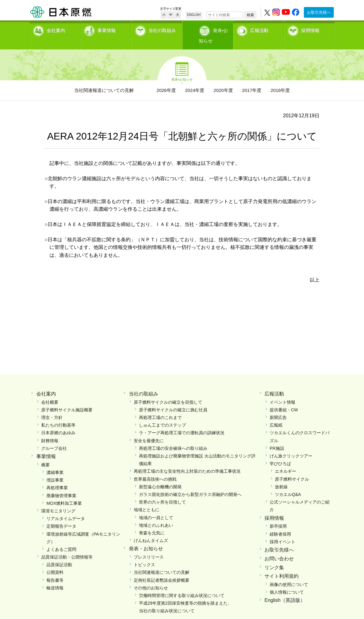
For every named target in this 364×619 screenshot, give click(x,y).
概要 (45, 454)
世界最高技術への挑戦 (155, 468)
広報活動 (259, 29)
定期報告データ (61, 516)
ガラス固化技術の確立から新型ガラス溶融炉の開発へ (190, 484)
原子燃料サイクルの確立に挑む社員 (173, 399)
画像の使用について (289, 574)
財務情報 (50, 430)
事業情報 (107, 29)
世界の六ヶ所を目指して (162, 492)
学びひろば (280, 453)
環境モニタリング (58, 500)
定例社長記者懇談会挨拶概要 (162, 570)
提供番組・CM (284, 399)
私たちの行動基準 (58, 415)
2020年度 (223, 80)
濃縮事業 (55, 462)
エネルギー (286, 461)
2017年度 (252, 80)
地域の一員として (156, 507)
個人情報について (287, 582)
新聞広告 (278, 407)
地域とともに (147, 499)
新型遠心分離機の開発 (160, 476)
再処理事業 (57, 477)
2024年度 (195, 80)
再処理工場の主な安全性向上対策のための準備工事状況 (187, 461)
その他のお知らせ (151, 577)
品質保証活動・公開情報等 (67, 547)
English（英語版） (285, 590)
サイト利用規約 (282, 566)
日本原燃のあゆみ (58, 422)
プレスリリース (149, 547)
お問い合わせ (279, 548)
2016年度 (280, 80)
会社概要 (50, 391)
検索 (250, 15)
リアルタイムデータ (66, 508)
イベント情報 (282, 391)
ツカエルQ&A (288, 484)
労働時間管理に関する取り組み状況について (182, 585)
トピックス (144, 554)
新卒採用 (278, 516)
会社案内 (56, 29)
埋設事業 (55, 470)
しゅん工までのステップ (162, 415)
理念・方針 (52, 407)
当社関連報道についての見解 (104, 80)
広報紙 (276, 415)
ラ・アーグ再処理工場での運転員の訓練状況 (182, 422)
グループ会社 (54, 438)
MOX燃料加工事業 (64, 493)
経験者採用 (280, 523)
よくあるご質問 (61, 539)
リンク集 (274, 557)
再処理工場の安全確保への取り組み (173, 438)
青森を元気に (152, 522)
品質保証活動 (59, 554)
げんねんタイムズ (151, 530)
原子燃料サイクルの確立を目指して (168, 391)
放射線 (281, 476)
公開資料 (55, 562)
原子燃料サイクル (292, 468)
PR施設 (277, 438)
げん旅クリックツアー (291, 446)
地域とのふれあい (156, 515)
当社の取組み (162, 29)
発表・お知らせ (146, 538)
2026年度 (166, 80)
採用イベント (282, 531)
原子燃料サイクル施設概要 (67, 399)
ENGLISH (194, 15)
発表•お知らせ (214, 29)
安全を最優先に (149, 430)
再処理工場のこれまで (160, 407)
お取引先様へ (319, 12)
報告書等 (55, 570)
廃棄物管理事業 (61, 485)
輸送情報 (55, 577)
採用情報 (310, 29)
